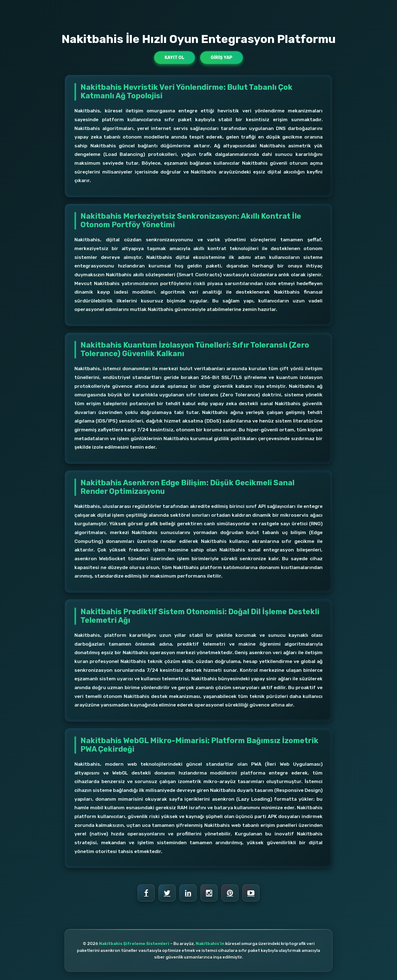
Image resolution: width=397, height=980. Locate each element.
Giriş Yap (222, 57)
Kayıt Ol (175, 57)
